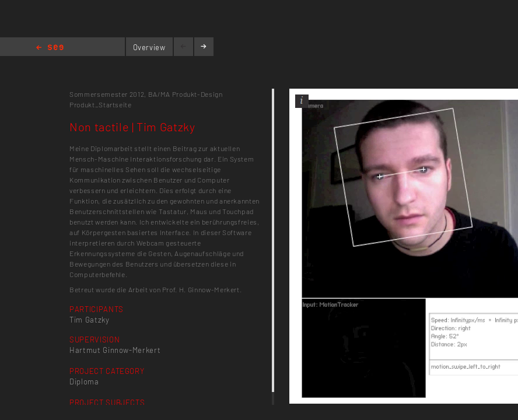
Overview (149, 47)
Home (50, 48)
